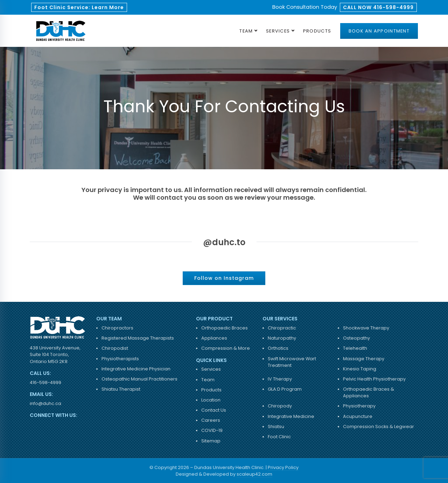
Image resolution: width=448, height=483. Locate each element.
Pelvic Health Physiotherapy (374, 379)
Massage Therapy (364, 359)
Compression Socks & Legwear (379, 427)
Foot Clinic (279, 437)
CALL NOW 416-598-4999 (378, 7)
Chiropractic (282, 328)
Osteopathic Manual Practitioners (139, 379)
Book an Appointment (379, 31)
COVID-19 (212, 430)
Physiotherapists (120, 359)
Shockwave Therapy (366, 328)
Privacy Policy (283, 467)
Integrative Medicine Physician (136, 369)
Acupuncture (358, 416)
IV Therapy (280, 379)
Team (246, 31)
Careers (211, 420)
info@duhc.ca (45, 403)
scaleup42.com (254, 474)
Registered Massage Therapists (138, 338)
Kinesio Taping (360, 369)
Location (211, 400)
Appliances (214, 338)
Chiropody (280, 406)
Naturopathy (282, 338)
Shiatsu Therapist (121, 389)
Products (317, 31)
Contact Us (214, 410)
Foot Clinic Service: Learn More (79, 7)
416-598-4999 (45, 382)
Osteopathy (356, 338)
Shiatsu (276, 427)
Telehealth (355, 348)
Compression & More (226, 348)
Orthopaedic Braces (225, 328)
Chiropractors (117, 328)
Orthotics (278, 348)
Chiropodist (115, 348)
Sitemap (211, 441)
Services (278, 31)
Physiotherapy (359, 406)
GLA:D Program (285, 389)
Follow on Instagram (224, 278)
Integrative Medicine (291, 416)
